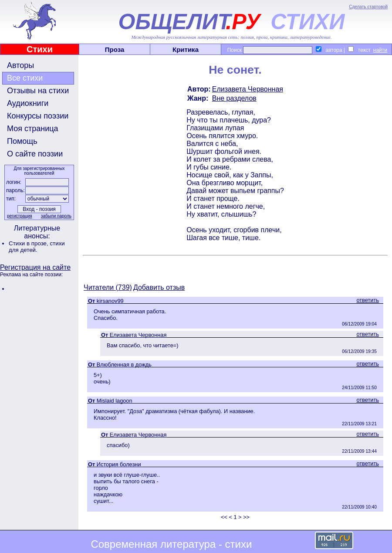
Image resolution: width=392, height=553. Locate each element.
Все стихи (25, 78)
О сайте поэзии (35, 154)
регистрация (20, 216)
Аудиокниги (28, 103)
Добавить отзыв (159, 287)
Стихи (40, 49)
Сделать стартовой (368, 7)
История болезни (119, 464)
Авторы (20, 65)
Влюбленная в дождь (124, 365)
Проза (115, 49)
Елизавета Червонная (248, 89)
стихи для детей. (37, 247)
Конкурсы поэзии (38, 116)
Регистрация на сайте (35, 267)
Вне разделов (234, 98)
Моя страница (33, 129)
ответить (368, 300)
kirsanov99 (110, 301)
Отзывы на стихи (38, 91)
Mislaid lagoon (115, 401)
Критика (186, 49)
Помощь (22, 141)
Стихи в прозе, (29, 243)
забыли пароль (56, 216)
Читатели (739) (108, 287)
